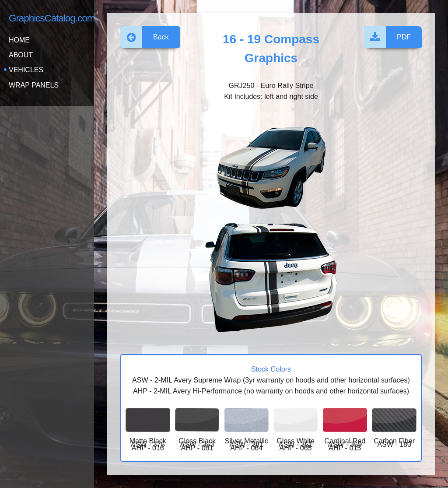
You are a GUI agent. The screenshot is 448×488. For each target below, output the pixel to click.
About (21, 55)
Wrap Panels (34, 85)
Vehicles (26, 70)
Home (19, 40)
